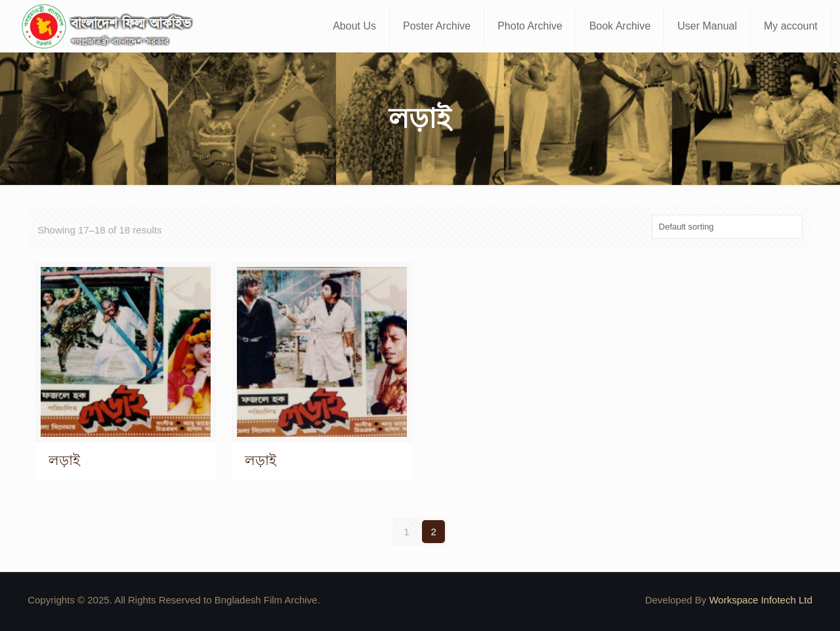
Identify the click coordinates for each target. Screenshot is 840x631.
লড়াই (64, 460)
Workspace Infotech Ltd (760, 600)
